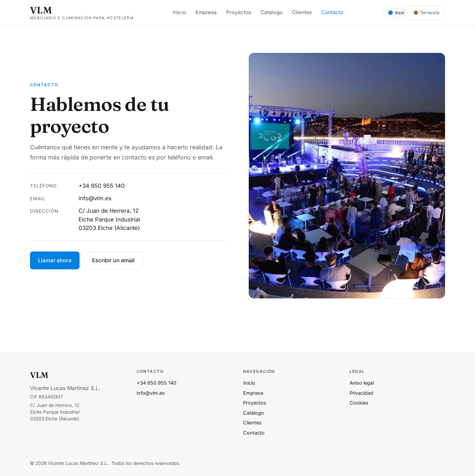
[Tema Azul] (396, 12)
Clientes (302, 12)
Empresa (206, 12)
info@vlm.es (95, 198)
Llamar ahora (55, 260)
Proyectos (239, 12)
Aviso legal (362, 383)
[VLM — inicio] (82, 13)
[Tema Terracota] (427, 12)
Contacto (332, 12)
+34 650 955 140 (102, 186)
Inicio (180, 12)
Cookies (359, 403)
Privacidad (361, 393)
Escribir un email (113, 260)
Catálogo (272, 12)
